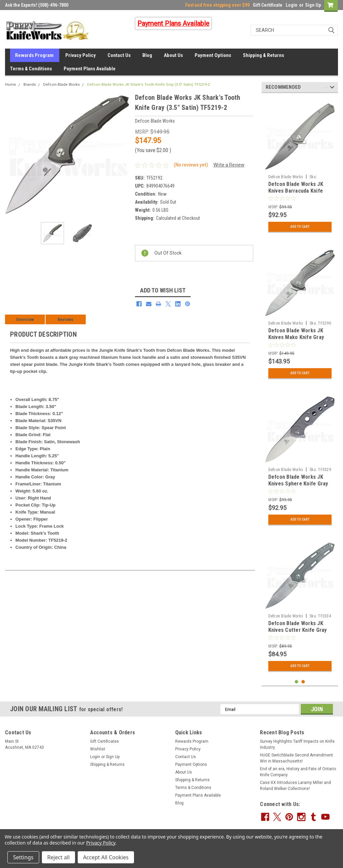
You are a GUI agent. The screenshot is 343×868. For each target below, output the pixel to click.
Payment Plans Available (90, 69)
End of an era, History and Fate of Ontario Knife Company (298, 772)
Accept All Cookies (106, 857)
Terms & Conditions (31, 69)
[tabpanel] (300, 167)
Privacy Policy (81, 55)
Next (332, 88)
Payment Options (213, 55)
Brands (30, 85)
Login (292, 5)
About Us (173, 55)
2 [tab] (303, 682)
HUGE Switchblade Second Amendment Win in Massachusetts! (296, 758)
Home (11, 85)
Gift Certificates (105, 741)
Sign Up (313, 5)
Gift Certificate (268, 5)
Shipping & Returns (263, 55)
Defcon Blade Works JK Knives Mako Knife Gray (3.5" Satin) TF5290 (296, 337)
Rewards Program (34, 55)
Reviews (65, 319)
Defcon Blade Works (61, 85)
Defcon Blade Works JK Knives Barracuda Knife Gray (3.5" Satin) (296, 191)
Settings (23, 857)
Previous (326, 88)
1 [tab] (297, 682)
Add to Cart (300, 227)
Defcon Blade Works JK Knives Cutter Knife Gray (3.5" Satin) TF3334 (298, 630)
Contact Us (119, 55)
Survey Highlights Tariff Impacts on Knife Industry (297, 744)
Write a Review (229, 165)
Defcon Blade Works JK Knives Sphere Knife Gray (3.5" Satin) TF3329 (298, 484)
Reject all (58, 857)
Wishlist (98, 749)
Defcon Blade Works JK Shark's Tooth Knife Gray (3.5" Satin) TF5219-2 (148, 85)
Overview (25, 319)
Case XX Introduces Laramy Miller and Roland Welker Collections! (295, 786)
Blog (147, 55)
